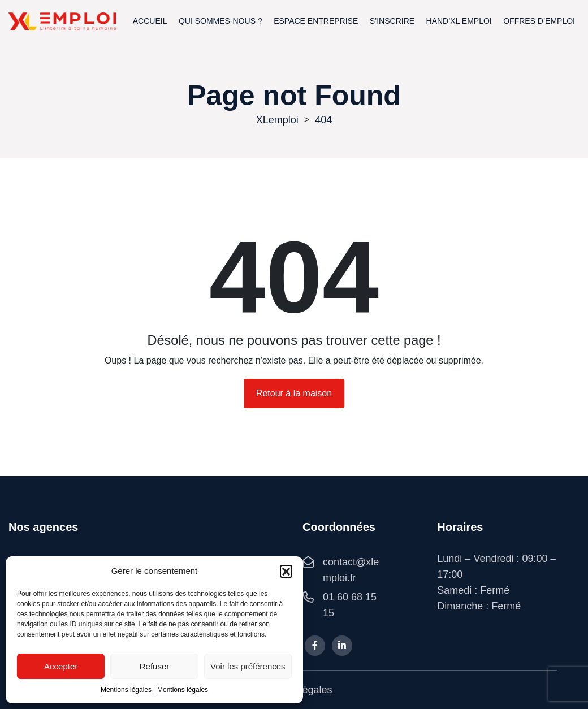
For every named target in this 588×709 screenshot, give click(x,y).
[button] (286, 571)
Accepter (61, 666)
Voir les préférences (248, 666)
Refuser (155, 666)
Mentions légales (126, 690)
